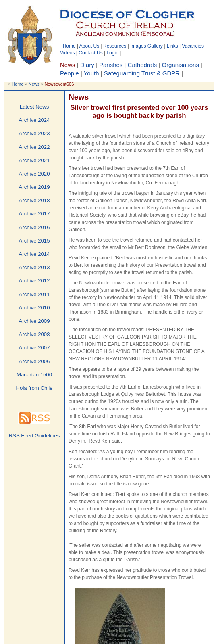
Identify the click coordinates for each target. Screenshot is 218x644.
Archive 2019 (34, 187)
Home (69, 46)
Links (172, 46)
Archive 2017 (34, 214)
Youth (91, 73)
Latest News (34, 107)
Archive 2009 (34, 321)
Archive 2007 (34, 348)
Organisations (180, 65)
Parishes (111, 65)
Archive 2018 (34, 200)
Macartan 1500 (34, 375)
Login (112, 53)
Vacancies (193, 46)
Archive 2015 (34, 241)
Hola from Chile (34, 388)
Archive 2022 (34, 147)
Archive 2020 (34, 174)
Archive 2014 (34, 254)
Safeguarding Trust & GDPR (142, 73)
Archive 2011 (34, 294)
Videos (67, 53)
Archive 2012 (34, 281)
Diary (87, 65)
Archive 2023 (34, 133)
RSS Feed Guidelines (34, 436)
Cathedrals (142, 65)
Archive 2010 (34, 308)
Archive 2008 (34, 334)
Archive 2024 (34, 120)
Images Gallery (146, 46)
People (70, 73)
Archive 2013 (34, 267)
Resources (115, 46)
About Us (89, 46)
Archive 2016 (34, 227)
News (34, 84)
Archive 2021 (34, 160)
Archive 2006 (34, 361)
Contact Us (90, 53)
